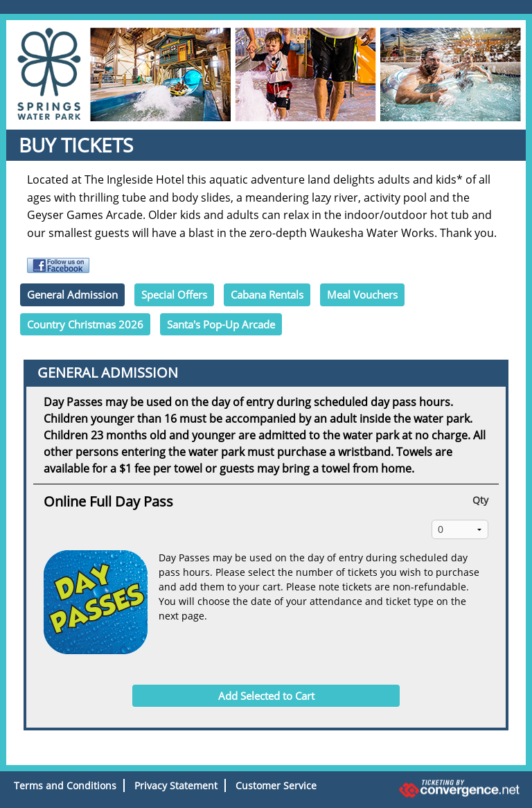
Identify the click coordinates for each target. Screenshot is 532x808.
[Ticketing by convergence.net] (443, 789)
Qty (480, 500)
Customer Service (276, 785)
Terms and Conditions (65, 785)
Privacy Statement (176, 785)
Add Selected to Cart (266, 696)
